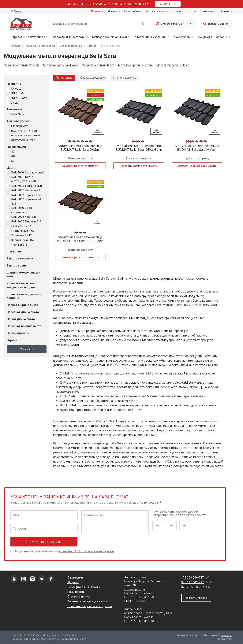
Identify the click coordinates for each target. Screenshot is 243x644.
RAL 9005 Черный (23, 217)
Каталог (97, 11)
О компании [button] (209, 11)
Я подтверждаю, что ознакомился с (64, 551)
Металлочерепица (71, 46)
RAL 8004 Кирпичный (26, 190)
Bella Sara (18, 114)
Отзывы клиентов (79, 596)
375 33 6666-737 (193, 582)
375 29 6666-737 (170, 24)
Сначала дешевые (93, 78)
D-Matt (16, 89)
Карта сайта (225, 639)
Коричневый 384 (22, 240)
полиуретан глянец (24, 130)
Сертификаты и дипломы (84, 587)
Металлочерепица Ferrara (135, 65)
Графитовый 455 (23, 231)
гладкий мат (19, 126)
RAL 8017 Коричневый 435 (26, 201)
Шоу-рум (73, 582)
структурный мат (23, 140)
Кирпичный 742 (21, 235)
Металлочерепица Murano (61, 65)
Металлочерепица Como (173, 65)
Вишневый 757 (21, 226)
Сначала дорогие (125, 78)
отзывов (227, 635)
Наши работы (133, 11)
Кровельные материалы (40, 46)
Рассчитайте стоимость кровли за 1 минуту (106, 4)
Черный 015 (19, 245)
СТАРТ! (168, 4)
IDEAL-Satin (19, 98)
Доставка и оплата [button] (158, 11)
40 (13, 156)
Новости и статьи (186, 11)
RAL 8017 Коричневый (26, 195)
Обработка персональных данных (90, 606)
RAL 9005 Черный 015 (26, 221)
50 (13, 161)
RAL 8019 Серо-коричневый (22, 210)
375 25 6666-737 (193, 587)
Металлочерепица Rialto (98, 65)
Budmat (91, 46)
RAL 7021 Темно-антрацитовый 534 (24, 179)
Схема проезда (135, 589)
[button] (16, 11)
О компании (75, 577)
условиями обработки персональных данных (87, 551)
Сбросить (27, 349)
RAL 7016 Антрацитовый (28, 172)
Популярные (64, 78)
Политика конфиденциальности (88, 601)
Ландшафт (205, 37)
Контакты (227, 11)
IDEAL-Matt (19, 93)
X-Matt (16, 103)
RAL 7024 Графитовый (26, 186)
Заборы (223, 37)
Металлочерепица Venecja (22, 65)
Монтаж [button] (114, 11)
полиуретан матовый (26, 135)
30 (13, 152)
